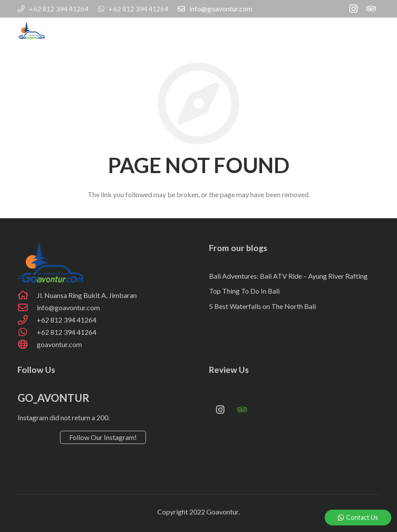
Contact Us (358, 517)
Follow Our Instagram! (103, 437)
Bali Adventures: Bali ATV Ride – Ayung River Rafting (288, 276)
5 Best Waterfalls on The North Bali (262, 306)
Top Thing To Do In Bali (244, 291)
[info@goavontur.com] (27, 308)
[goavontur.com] (27, 344)
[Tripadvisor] (371, 9)
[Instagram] (353, 9)
